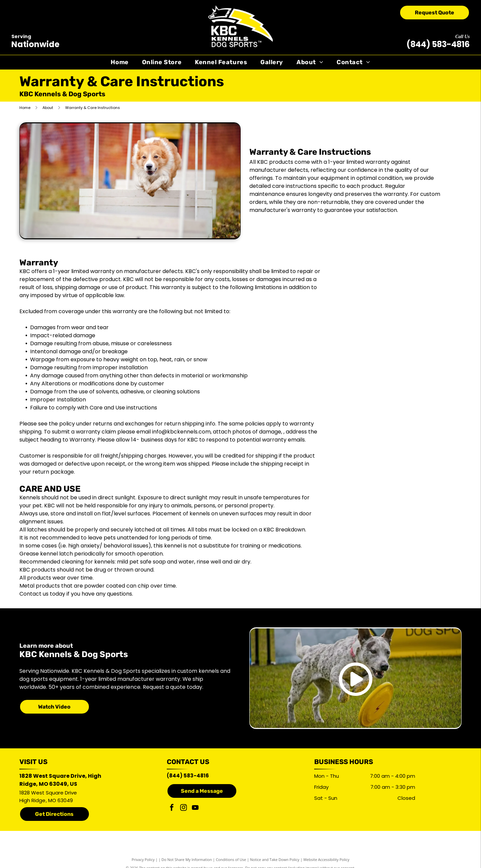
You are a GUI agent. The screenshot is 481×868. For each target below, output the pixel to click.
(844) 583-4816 (438, 44)
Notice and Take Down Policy (275, 859)
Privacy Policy (143, 859)
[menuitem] (119, 62)
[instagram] (184, 808)
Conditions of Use (231, 859)
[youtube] (195, 808)
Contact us (34, 594)
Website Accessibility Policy (326, 859)
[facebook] (172, 808)
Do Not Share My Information (187, 859)
